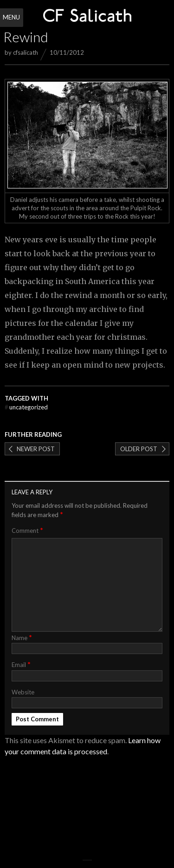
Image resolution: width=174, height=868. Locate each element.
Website (23, 692)
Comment (27, 530)
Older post (139, 449)
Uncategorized (26, 407)
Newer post (36, 449)
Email (21, 664)
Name (22, 637)
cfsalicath (26, 52)
